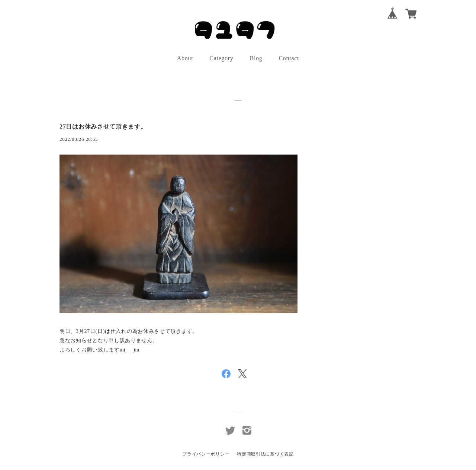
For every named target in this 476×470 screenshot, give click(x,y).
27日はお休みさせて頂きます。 (103, 127)
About (185, 58)
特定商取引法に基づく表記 (265, 454)
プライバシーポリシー (206, 454)
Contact (289, 58)
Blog (256, 58)
